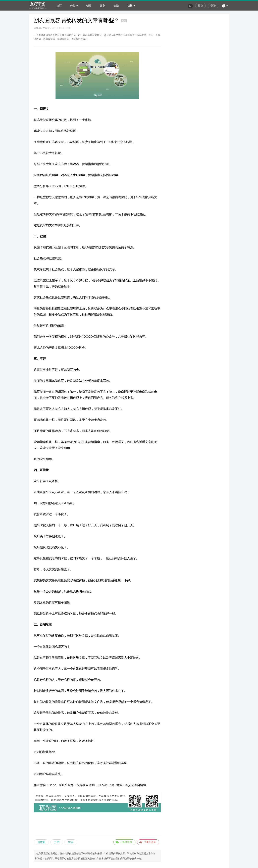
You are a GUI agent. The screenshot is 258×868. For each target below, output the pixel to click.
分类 (73, 6)
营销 (85, 164)
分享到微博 (150, 842)
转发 (71, 842)
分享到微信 (126, 842)
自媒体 (44, 646)
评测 (102, 6)
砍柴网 (37, 28)
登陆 (213, 6)
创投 (89, 6)
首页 (59, 6)
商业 (82, 197)
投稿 (200, 6)
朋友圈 (41, 842)
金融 (116, 6)
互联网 (68, 247)
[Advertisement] (97, 824)
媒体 (79, 669)
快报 (130, 6)
